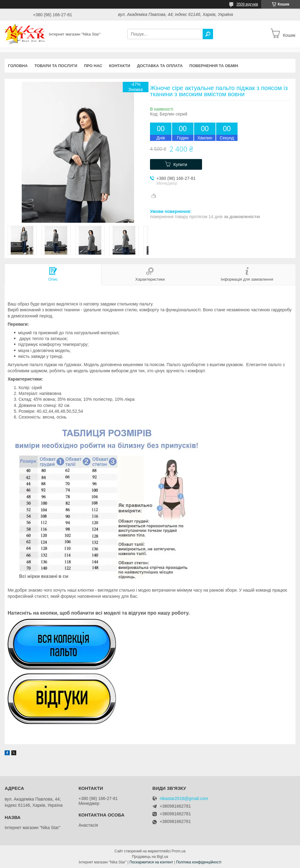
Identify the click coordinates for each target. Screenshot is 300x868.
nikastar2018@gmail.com (184, 799)
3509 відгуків (247, 4)
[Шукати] (208, 34)
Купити (180, 165)
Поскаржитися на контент (151, 862)
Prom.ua (179, 851)
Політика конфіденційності (199, 862)
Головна (18, 66)
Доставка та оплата (160, 66)
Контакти (120, 66)
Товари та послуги (56, 66)
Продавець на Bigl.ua (150, 857)
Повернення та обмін (214, 66)
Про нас (93, 66)
